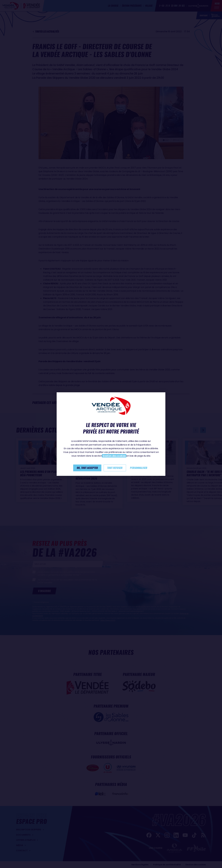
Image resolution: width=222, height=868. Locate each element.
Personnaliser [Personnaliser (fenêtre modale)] (139, 468)
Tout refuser (115, 468)
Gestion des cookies (114, 456)
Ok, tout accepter (87, 468)
